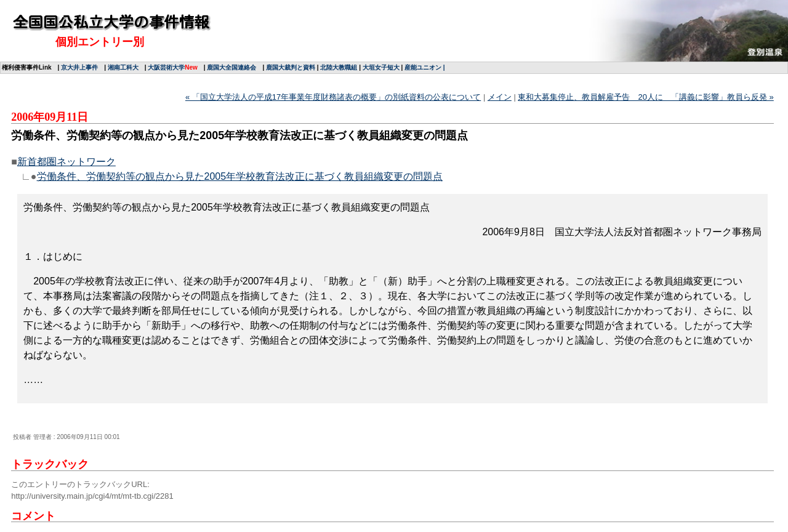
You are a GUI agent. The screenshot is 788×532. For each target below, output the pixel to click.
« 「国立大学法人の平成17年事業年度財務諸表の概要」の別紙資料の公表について (333, 97)
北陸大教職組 (339, 67)
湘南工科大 (123, 67)
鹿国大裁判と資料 (291, 67)
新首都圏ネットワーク (66, 162)
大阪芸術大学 (166, 67)
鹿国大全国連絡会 (231, 67)
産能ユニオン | (425, 67)
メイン (500, 97)
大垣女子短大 (381, 67)
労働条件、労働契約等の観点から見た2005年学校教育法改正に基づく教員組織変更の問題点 (240, 176)
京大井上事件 (79, 67)
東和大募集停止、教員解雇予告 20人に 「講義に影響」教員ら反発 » (645, 97)
